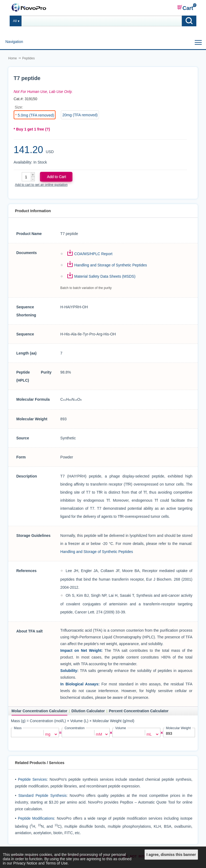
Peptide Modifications (36, 818)
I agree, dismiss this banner (171, 855)
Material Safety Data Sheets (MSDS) (105, 276)
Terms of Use (57, 863)
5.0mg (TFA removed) (36, 115)
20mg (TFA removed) (80, 115)
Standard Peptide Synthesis (42, 795)
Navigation (14, 42)
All (15, 21)
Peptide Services (32, 779)
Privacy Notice (25, 863)
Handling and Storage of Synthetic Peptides (111, 265)
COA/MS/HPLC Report (93, 254)
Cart (185, 8)
